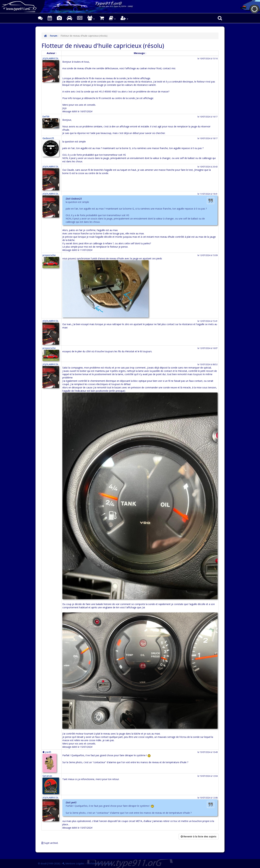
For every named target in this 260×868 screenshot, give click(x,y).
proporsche (49, 255)
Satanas (47, 776)
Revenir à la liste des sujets (199, 836)
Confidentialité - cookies (99, 863)
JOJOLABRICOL (50, 58)
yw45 (48, 752)
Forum (54, 36)
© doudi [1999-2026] (49, 863)
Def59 (46, 117)
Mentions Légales (73, 863)
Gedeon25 (48, 138)
